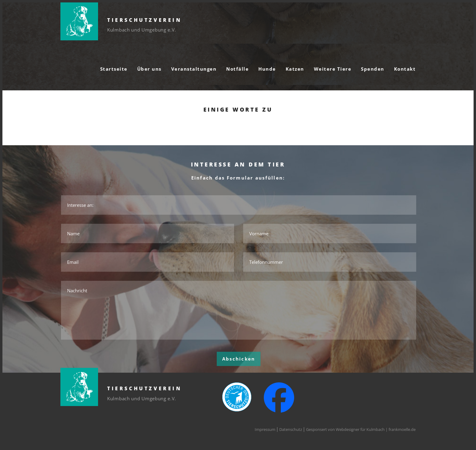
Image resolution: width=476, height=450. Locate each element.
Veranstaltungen (194, 69)
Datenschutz (291, 429)
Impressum (265, 429)
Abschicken (239, 359)
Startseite (114, 69)
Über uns (149, 69)
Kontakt (405, 69)
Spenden (373, 69)
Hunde (267, 69)
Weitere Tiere (333, 69)
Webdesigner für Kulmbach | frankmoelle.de (376, 429)
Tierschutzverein (144, 20)
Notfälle (237, 69)
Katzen (295, 69)
